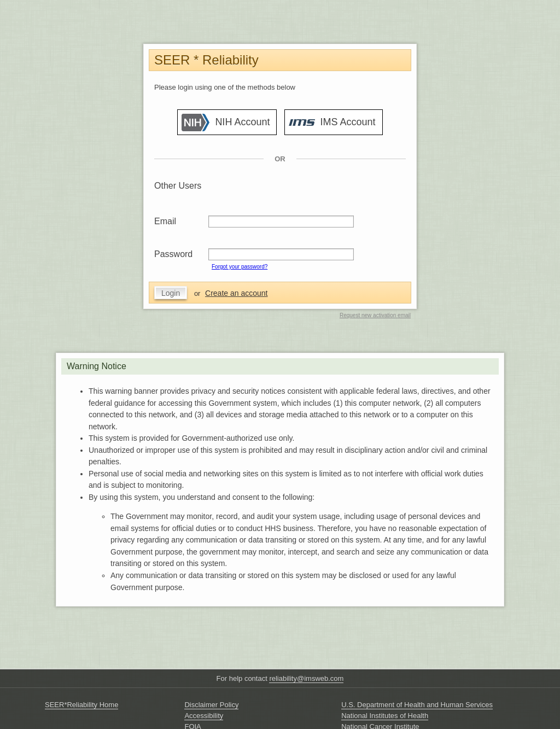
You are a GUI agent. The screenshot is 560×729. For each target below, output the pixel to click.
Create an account (236, 293)
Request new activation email (375, 315)
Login (171, 293)
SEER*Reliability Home (81, 705)
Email (165, 221)
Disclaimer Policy (211, 705)
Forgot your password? (240, 267)
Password (173, 254)
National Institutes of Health (385, 716)
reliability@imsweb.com (306, 678)
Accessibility (204, 716)
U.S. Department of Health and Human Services (417, 705)
